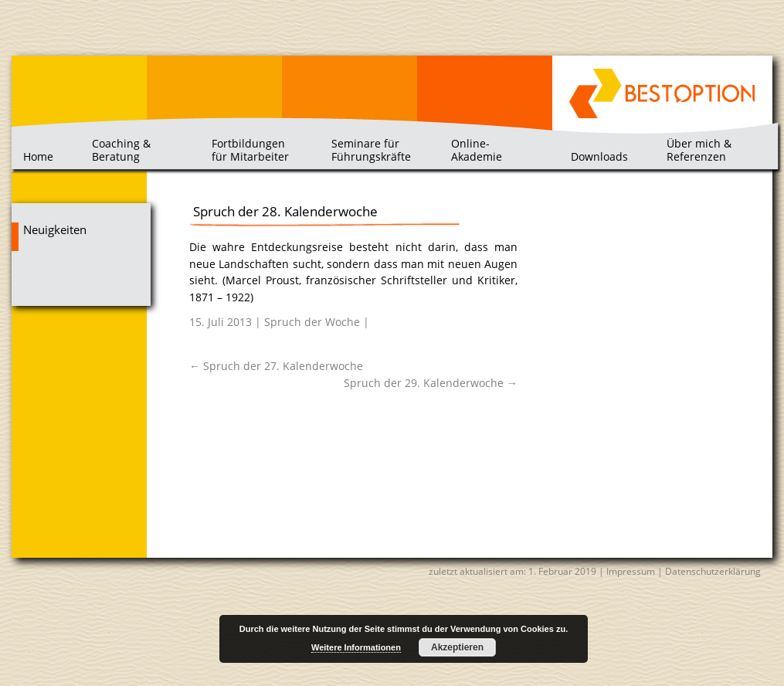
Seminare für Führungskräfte (371, 149)
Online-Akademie (477, 149)
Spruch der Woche (312, 322)
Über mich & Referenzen (699, 149)
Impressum (631, 571)
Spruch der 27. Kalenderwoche (276, 366)
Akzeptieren (457, 647)
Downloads (599, 156)
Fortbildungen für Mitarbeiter (250, 149)
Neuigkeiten (55, 230)
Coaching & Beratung (121, 149)
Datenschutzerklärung (713, 571)
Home (38, 156)
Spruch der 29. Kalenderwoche (431, 383)
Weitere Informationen (356, 647)
